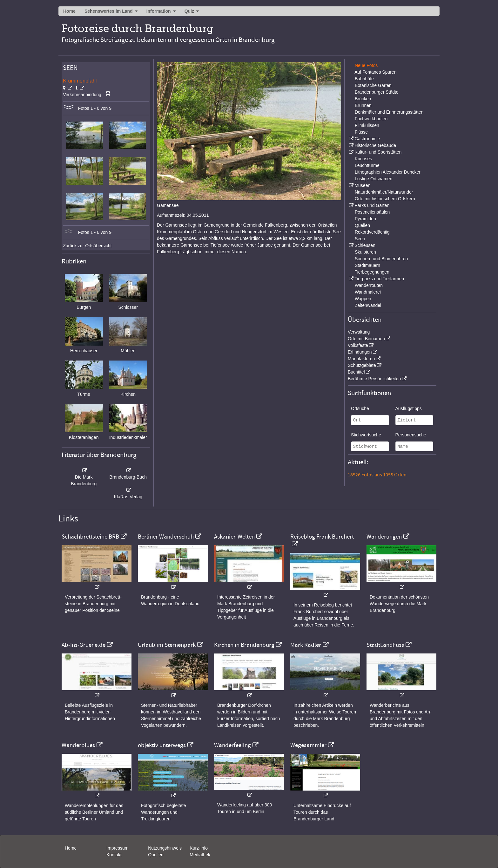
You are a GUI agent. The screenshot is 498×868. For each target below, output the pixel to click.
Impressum (117, 848)
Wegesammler (308, 745)
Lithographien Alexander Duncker (388, 172)
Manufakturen (361, 359)
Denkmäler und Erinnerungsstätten (389, 112)
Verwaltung (359, 332)
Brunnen (363, 105)
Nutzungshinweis (165, 848)
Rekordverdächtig (372, 232)
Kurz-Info (199, 848)
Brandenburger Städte (377, 92)
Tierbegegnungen (372, 272)
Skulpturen (365, 252)
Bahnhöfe (364, 79)
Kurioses (363, 159)
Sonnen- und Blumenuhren (381, 259)
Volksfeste (358, 345)
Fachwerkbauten (371, 119)
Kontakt (114, 855)
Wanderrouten (369, 285)
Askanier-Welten (234, 537)
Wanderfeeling (232, 745)
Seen (360, 239)
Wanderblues (78, 745)
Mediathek (200, 855)
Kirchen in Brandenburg (244, 645)
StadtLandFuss (385, 645)
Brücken (363, 99)
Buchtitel (356, 372)
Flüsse (361, 132)
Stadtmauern (367, 265)
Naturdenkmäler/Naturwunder (384, 192)
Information (159, 11)
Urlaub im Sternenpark (167, 645)
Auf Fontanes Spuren (375, 72)
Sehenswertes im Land (109, 11)
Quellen (362, 225)
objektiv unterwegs (162, 745)
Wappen (363, 299)
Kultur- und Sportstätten (378, 152)
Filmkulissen (367, 125)
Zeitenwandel (368, 305)
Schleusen (365, 245)
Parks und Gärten (372, 205)
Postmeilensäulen (372, 212)
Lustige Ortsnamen (373, 179)
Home (69, 11)
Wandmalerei (368, 292)
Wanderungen (384, 537)
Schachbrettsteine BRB (90, 537)
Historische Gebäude (375, 145)
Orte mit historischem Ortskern (385, 199)
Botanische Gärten (373, 85)
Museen (362, 185)
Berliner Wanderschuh (166, 537)
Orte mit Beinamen (366, 339)
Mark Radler (306, 645)
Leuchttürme (367, 165)
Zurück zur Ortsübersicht (87, 246)
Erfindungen (360, 352)
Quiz (189, 11)
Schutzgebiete (362, 365)
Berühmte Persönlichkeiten (374, 379)
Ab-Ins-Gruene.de (84, 645)
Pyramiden (365, 219)
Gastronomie (367, 139)
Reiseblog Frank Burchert (322, 537)
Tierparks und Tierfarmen (379, 279)
